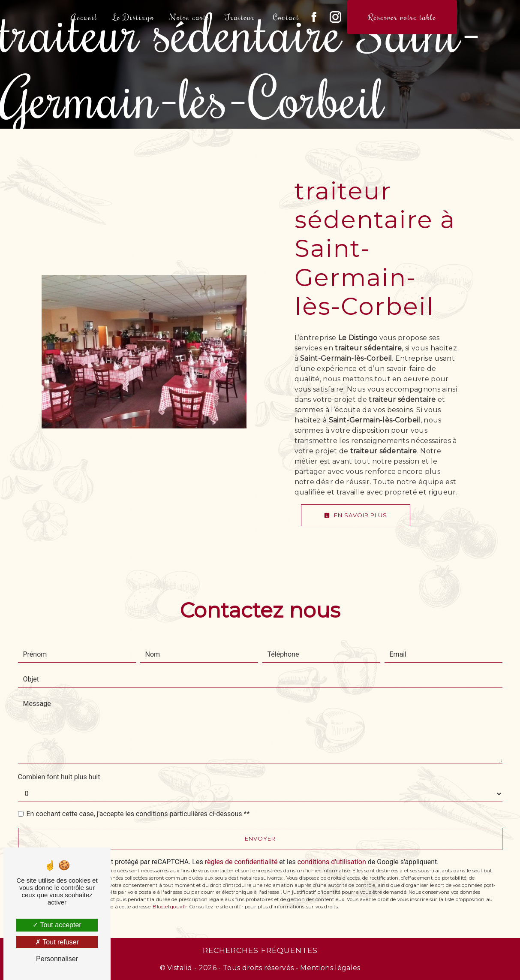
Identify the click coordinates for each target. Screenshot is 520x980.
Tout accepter (57, 925)
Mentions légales (329, 968)
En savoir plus (356, 515)
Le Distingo (134, 17)
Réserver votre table (402, 17)
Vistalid (180, 968)
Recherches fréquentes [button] (260, 950)
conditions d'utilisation (332, 862)
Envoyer (260, 838)
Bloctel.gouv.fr (170, 907)
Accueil (84, 17)
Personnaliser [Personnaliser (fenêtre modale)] (57, 959)
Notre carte (190, 17)
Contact (286, 17)
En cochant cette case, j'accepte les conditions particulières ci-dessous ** (138, 814)
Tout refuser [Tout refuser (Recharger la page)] (57, 942)
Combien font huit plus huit (59, 777)
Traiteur (240, 17)
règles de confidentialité (241, 862)
